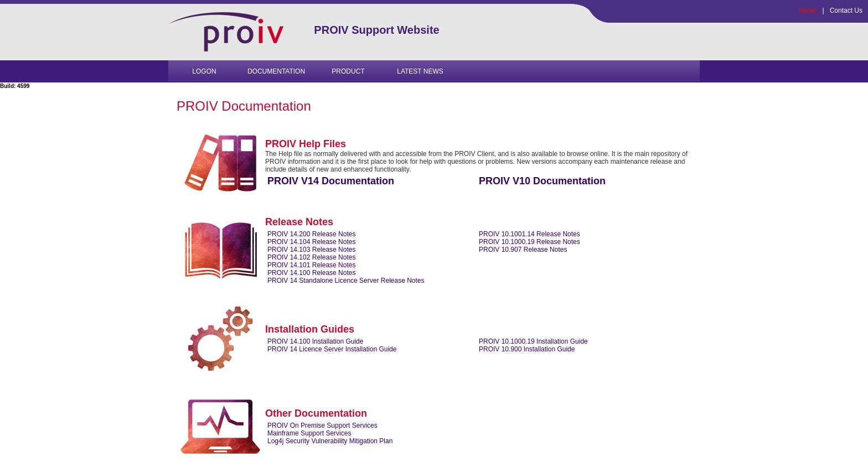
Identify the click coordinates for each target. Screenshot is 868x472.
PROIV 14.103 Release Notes (311, 250)
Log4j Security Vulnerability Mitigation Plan (330, 441)
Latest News (420, 71)
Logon (204, 71)
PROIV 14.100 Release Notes (311, 273)
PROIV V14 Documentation (331, 181)
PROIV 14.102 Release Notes (311, 257)
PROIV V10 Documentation (542, 181)
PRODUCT (348, 71)
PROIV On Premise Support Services (322, 426)
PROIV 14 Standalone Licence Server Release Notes (346, 281)
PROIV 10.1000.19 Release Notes (529, 242)
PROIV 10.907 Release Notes (523, 250)
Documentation (276, 71)
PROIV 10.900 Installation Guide (527, 349)
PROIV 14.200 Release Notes (311, 234)
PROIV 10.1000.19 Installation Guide (533, 341)
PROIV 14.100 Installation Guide (315, 341)
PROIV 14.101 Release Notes (311, 265)
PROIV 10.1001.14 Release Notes (529, 234)
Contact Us (846, 11)
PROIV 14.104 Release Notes (311, 242)
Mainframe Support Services (309, 433)
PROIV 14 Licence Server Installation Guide (332, 349)
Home (808, 11)
